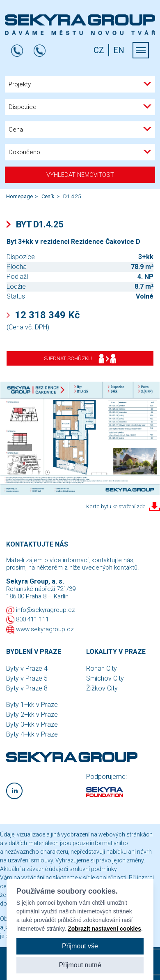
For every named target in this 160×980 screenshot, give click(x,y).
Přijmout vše (80, 946)
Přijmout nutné (80, 965)
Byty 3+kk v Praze (32, 724)
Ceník (48, 196)
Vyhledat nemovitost (80, 175)
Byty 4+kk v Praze (32, 734)
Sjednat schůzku (80, 359)
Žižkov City (102, 688)
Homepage (19, 196)
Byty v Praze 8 (27, 688)
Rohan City (102, 668)
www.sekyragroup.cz (45, 629)
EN (119, 50)
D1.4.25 (72, 196)
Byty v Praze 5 (27, 678)
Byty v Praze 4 (27, 668)
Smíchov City (105, 678)
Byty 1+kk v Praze (32, 705)
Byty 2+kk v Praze (32, 715)
